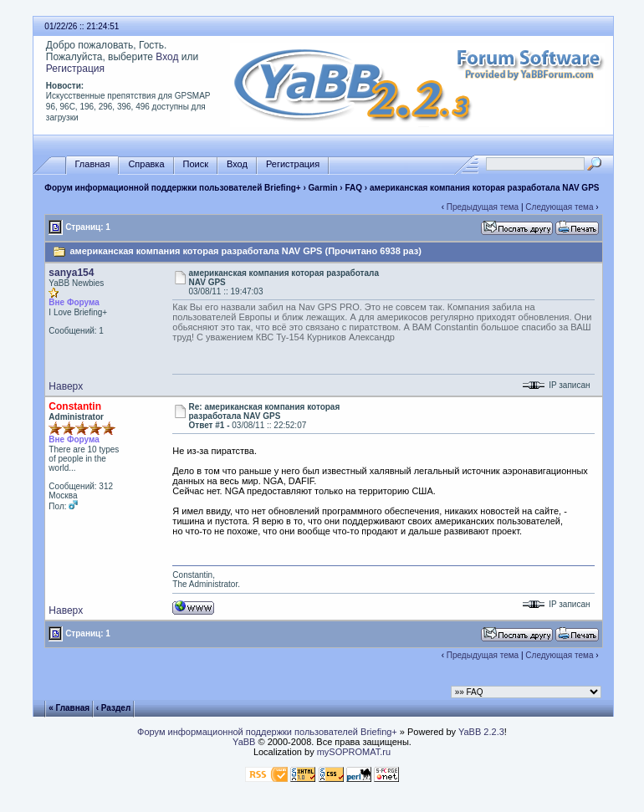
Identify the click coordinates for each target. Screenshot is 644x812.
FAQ (354, 188)
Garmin (323, 188)
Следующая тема (559, 207)
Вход (167, 57)
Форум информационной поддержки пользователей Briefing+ (172, 188)
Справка (146, 164)
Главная (93, 164)
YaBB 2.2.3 (481, 732)
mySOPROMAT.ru (354, 752)
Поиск (196, 164)
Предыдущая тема (483, 207)
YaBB (244, 742)
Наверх (66, 386)
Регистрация (75, 69)
